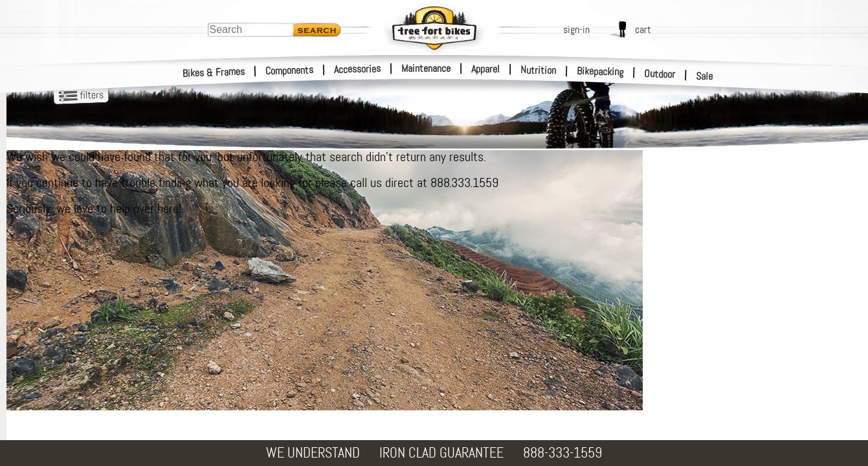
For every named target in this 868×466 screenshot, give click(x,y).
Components (290, 70)
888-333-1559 (562, 453)
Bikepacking (600, 72)
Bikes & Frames (214, 72)
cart (643, 29)
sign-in (576, 29)
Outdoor (660, 74)
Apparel (485, 69)
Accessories (357, 69)
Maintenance (426, 68)
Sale (705, 76)
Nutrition (538, 70)
